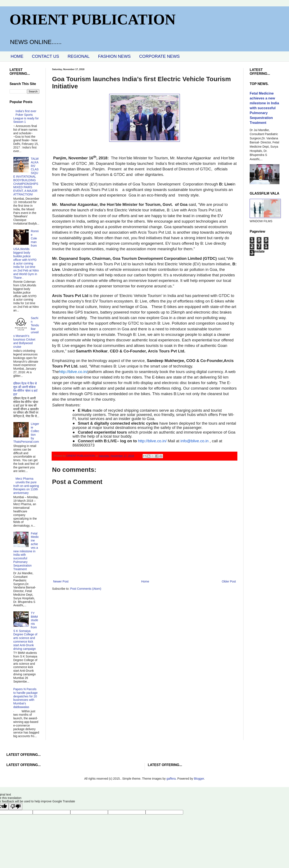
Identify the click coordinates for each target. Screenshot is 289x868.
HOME (17, 56)
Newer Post (61, 581)
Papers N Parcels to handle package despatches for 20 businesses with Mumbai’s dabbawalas (25, 698)
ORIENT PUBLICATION (93, 19)
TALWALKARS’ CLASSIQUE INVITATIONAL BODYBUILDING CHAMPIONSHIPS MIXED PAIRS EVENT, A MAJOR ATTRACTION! (26, 177)
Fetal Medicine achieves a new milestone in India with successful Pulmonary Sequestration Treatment (26, 551)
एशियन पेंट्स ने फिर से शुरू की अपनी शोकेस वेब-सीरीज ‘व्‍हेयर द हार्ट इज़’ (25, 389)
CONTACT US (45, 56)
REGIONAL (79, 56)
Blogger (199, 779)
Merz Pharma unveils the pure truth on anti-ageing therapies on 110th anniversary (26, 486)
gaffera (171, 779)
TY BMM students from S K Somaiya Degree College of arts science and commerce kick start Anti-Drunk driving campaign (26, 631)
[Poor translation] (16, 807)
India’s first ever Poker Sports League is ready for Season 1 (26, 116)
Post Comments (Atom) (86, 589)
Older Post (229, 581)
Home (145, 581)
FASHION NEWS (114, 56)
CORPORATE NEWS (159, 56)
